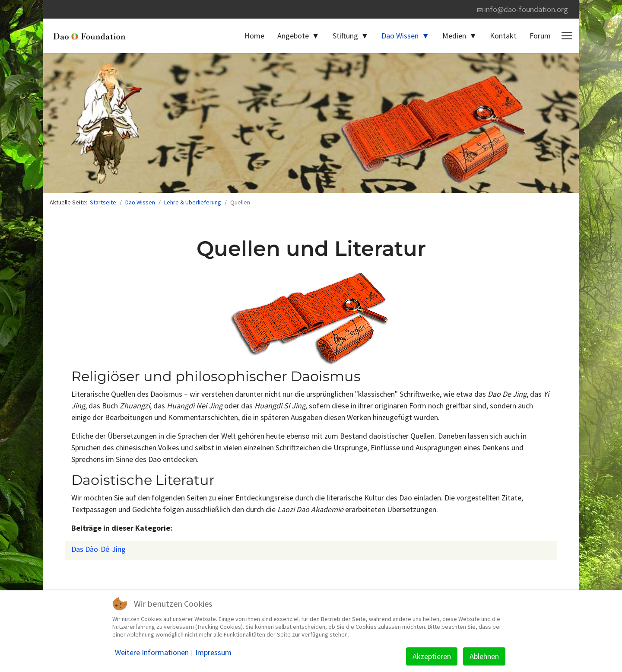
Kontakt (503, 36)
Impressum (213, 653)
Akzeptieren (432, 656)
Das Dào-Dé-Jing (98, 549)
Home (254, 36)
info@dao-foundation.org (526, 9)
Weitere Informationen (152, 653)
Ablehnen (484, 656)
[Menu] (567, 36)
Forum (540, 36)
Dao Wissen (400, 36)
